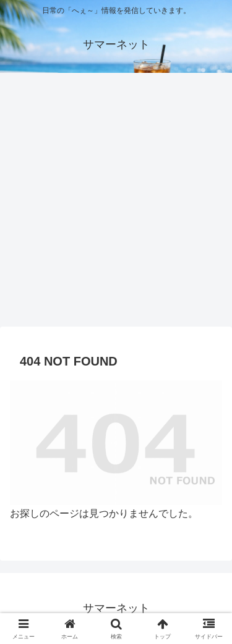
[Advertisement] (116, 203)
